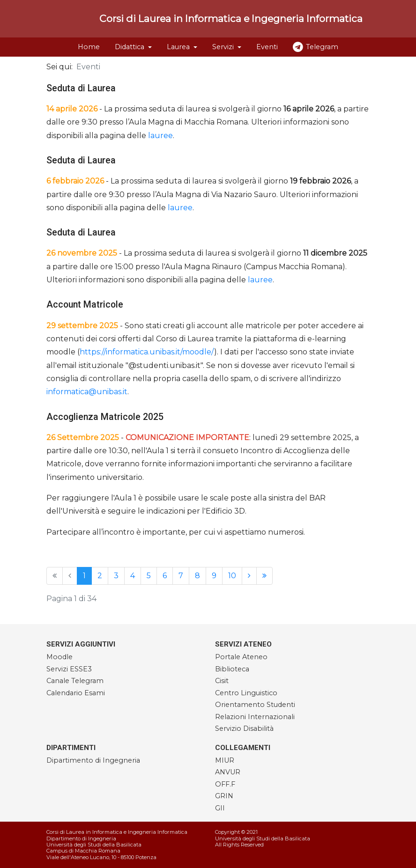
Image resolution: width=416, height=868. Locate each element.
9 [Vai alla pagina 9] (214, 576)
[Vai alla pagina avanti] (249, 576)
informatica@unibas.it (87, 392)
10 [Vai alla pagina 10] (232, 576)
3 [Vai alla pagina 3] (116, 576)
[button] (133, 47)
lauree (160, 136)
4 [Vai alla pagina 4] (133, 576)
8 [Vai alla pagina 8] (197, 576)
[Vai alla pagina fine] (264, 576)
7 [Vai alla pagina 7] (181, 576)
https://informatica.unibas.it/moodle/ (147, 352)
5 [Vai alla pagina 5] (149, 576)
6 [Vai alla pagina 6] (165, 576)
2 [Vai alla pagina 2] (100, 576)
